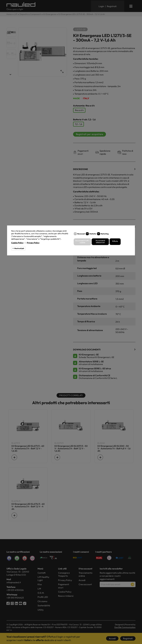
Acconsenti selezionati (100, 242)
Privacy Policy (33, 243)
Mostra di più (19, 248)
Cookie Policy (17, 243)
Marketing (105, 234)
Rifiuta (115, 241)
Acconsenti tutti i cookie (82, 242)
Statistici (93, 234)
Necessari (81, 234)
